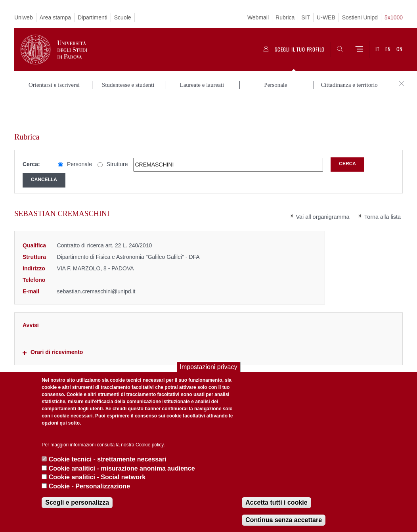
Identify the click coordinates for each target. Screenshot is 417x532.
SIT (306, 17)
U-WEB (326, 17)
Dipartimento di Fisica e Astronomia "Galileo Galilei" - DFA (128, 228)
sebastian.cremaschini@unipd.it (96, 262)
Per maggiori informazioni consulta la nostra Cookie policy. (103, 445)
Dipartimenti (93, 17)
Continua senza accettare (284, 520)
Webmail (258, 17)
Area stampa (55, 17)
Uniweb (24, 17)
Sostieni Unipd (360, 17)
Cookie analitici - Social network (97, 477)
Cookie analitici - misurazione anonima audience (122, 468)
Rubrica (285, 17)
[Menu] (359, 50)
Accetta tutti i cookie (276, 502)
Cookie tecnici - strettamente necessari (108, 459)
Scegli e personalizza (77, 502)
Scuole (123, 17)
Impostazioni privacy (209, 367)
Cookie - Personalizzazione (89, 486)
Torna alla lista (383, 188)
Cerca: (31, 135)
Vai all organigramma (323, 188)
